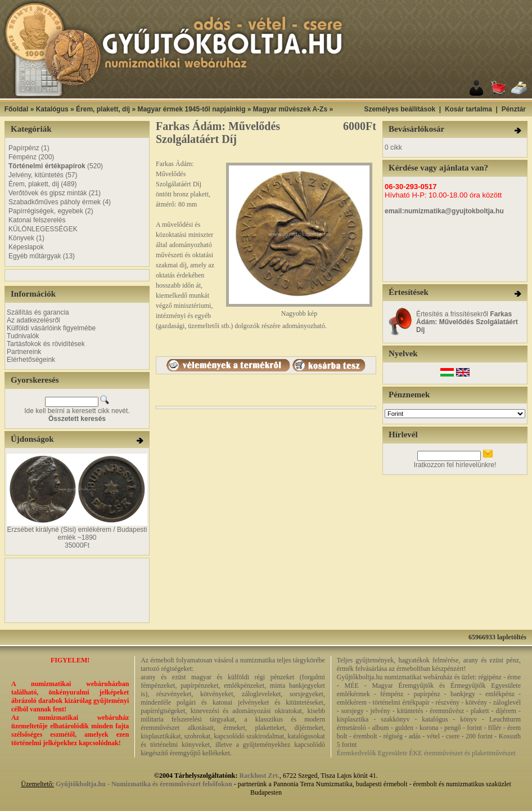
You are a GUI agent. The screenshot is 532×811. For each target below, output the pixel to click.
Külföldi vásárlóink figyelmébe (51, 328)
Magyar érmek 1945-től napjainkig (191, 109)
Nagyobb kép (299, 310)
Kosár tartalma (468, 109)
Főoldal (17, 109)
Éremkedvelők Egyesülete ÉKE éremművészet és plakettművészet (426, 753)
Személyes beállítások (400, 109)
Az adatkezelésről (33, 320)
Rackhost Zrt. (260, 776)
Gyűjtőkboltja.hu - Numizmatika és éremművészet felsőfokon (144, 784)
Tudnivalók (23, 336)
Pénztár (514, 109)
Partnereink (24, 352)
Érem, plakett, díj (103, 109)
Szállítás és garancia (38, 312)
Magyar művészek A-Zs (290, 109)
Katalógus (52, 109)
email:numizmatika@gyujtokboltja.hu (444, 211)
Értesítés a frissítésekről (467, 322)
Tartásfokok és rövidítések (46, 344)
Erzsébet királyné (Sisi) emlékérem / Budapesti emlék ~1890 (77, 534)
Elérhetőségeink (31, 360)
